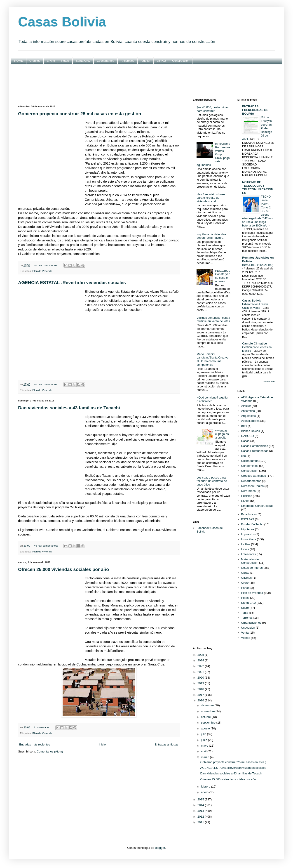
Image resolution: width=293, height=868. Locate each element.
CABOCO (247, 436)
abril (204, 751)
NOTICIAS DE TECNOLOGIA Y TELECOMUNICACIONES (258, 188)
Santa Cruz (83, 61)
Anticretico (128, 61)
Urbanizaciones (251, 623)
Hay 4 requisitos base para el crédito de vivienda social (211, 198)
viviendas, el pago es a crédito (222, 434)
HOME (19, 61)
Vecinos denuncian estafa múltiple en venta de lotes (213, 320)
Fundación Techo (252, 524)
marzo (206, 757)
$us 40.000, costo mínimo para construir (213, 109)
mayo (205, 746)
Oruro (245, 583)
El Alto (51, 61)
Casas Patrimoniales (254, 446)
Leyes (245, 549)
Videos (246, 638)
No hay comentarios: (46, 265)
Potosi (65, 61)
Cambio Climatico (255, 343)
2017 (201, 695)
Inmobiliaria (248, 539)
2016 (201, 700)
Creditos (35, 61)
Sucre (245, 608)
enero (205, 792)
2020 (201, 678)
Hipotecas (248, 529)
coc (243, 456)
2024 (201, 660)
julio (204, 734)
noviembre (208, 711)
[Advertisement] (146, 81)
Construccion (250, 471)
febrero (206, 787)
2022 (201, 666)
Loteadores (248, 554)
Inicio (102, 744)
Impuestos (248, 534)
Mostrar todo (269, 381)
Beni (244, 426)
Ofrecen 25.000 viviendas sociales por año (63, 569)
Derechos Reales (252, 486)
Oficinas (246, 578)
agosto (206, 728)
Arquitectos (248, 416)
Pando (245, 588)
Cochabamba (105, 61)
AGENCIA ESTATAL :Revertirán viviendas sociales (72, 283)
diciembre (208, 705)
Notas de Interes (252, 568)
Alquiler (146, 61)
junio (205, 740)
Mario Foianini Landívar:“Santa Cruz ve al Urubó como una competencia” (212, 359)
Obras (245, 573)
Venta (245, 633)
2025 (201, 655)
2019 (201, 683)
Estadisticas (249, 514)
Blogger (160, 848)
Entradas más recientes (35, 744)
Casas (245, 441)
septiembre (209, 723)
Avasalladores (250, 421)
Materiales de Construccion (250, 561)
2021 (201, 672)
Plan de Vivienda (42, 271)
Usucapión (248, 628)
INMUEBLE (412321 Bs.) (258, 265)
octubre (206, 717)
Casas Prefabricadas (255, 451)
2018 (201, 689)
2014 (201, 805)
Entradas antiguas (166, 744)
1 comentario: (42, 727)
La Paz (161, 61)
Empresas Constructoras (257, 506)
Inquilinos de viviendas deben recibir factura (211, 236)
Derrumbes (248, 491)
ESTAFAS (248, 519)
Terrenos (247, 618)
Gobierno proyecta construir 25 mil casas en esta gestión (80, 114)
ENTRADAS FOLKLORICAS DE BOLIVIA (255, 110)
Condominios (250, 466)
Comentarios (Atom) (50, 751)
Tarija (245, 613)
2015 (201, 799)
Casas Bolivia (62, 22)
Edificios (246, 496)
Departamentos (251, 481)
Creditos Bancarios (253, 476)
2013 (201, 811)
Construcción (181, 61)
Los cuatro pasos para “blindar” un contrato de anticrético (212, 481)
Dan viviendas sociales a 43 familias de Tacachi (69, 408)
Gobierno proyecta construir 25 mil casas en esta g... (234, 762)
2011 (201, 822)
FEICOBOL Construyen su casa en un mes (223, 276)
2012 (201, 817)
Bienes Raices (250, 431)
